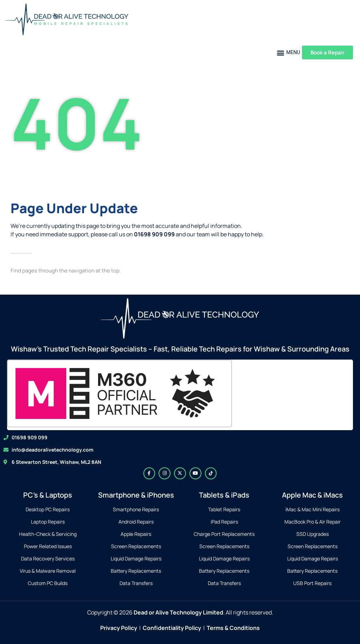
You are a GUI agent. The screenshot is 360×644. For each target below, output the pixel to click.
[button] (288, 52)
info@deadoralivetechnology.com (53, 450)
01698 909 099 (30, 437)
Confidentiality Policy (172, 628)
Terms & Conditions (233, 628)
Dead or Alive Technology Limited (178, 612)
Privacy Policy (119, 628)
